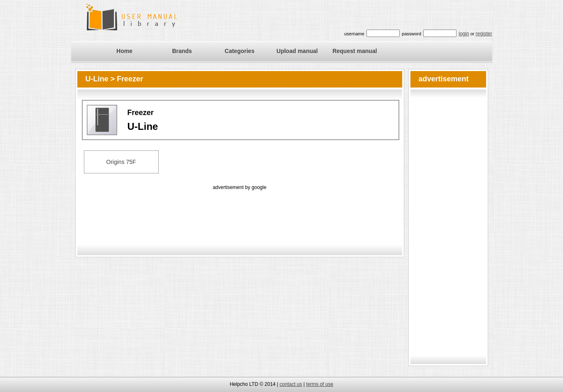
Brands (182, 51)
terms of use (320, 384)
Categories (239, 51)
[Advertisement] (240, 210)
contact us (291, 384)
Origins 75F (121, 162)
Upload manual (297, 51)
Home (124, 51)
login (464, 34)
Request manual (354, 51)
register (484, 34)
